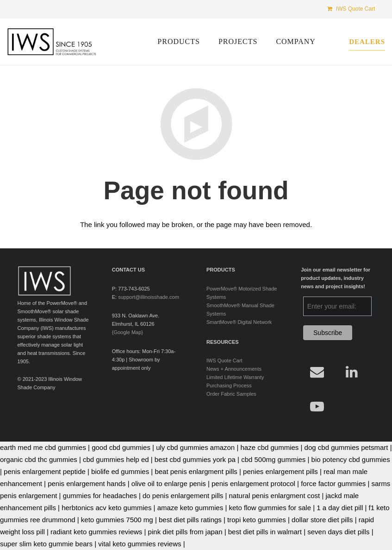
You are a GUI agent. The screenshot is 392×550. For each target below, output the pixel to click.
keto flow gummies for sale (270, 508)
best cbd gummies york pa (195, 459)
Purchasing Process (229, 386)
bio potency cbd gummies (351, 459)
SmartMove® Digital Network (239, 322)
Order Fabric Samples (231, 394)
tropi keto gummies (257, 520)
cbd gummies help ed (116, 459)
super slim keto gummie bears (46, 544)
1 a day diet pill (340, 508)
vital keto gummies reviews (140, 544)
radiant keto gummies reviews (96, 532)
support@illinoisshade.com (149, 297)
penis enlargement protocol (253, 484)
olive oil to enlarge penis (169, 484)
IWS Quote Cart (224, 360)
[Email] (317, 372)
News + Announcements (234, 369)
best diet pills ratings (190, 520)
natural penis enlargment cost (275, 496)
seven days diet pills (338, 532)
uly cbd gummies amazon (195, 447)
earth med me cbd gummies (43, 447)
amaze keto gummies (190, 508)
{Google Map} (128, 332)
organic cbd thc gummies (39, 459)
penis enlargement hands (87, 484)
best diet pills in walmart (265, 532)
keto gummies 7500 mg (117, 520)
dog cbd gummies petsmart (346, 447)
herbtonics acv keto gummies (106, 508)
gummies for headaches (100, 496)
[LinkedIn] (352, 372)
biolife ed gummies (120, 471)
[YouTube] (317, 407)
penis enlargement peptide (45, 471)
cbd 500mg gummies (273, 459)
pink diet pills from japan (185, 532)
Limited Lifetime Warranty (235, 377)
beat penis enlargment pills (196, 471)
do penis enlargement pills (183, 496)
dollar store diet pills (322, 520)
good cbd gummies (121, 447)
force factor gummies (333, 484)
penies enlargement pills (280, 471)
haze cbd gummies (269, 447)
